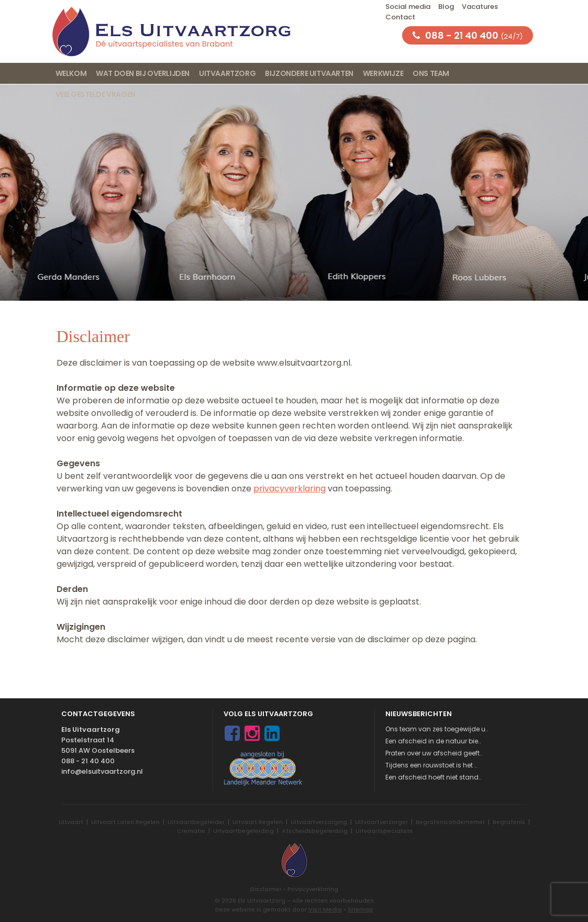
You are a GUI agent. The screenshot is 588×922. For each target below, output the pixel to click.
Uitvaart (71, 822)
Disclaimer (266, 889)
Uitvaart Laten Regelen (125, 822)
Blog (446, 7)
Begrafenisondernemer (450, 822)
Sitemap (360, 909)
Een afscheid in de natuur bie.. (433, 741)
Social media (408, 7)
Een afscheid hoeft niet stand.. (434, 777)
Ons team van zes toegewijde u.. (437, 729)
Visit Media (325, 909)
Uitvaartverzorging (319, 822)
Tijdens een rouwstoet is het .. (431, 765)
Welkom (71, 73)
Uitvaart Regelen (258, 822)
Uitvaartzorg (227, 73)
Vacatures (480, 7)
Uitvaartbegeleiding (243, 831)
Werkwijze (383, 73)
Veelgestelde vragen (96, 94)
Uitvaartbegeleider (196, 822)
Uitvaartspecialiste (384, 831)
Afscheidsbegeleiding (315, 831)
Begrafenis (509, 822)
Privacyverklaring (313, 889)
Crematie (191, 831)
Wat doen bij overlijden (143, 73)
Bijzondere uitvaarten (309, 73)
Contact (400, 17)
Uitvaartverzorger (381, 822)
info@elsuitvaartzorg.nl (102, 771)
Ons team (431, 73)
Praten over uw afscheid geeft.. (434, 753)
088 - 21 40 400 (88, 761)
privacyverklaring (290, 489)
